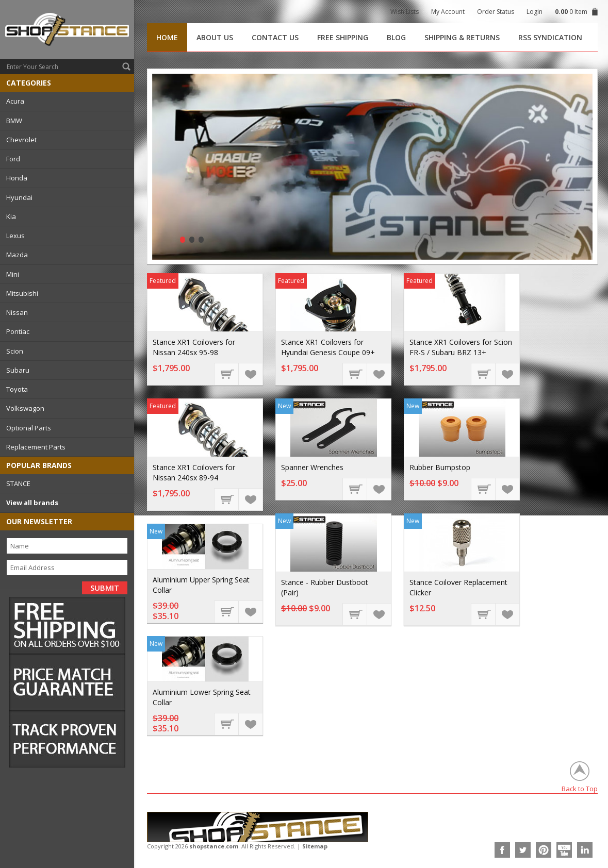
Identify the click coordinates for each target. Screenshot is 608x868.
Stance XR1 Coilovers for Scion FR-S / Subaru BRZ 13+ (461, 347)
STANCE (18, 483)
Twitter (523, 850)
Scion (15, 351)
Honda (17, 178)
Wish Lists (405, 12)
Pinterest (544, 850)
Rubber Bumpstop (440, 467)
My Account (448, 12)
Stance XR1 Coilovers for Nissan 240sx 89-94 (194, 472)
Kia (11, 216)
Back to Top (580, 788)
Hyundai (19, 197)
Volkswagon (25, 408)
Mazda (17, 255)
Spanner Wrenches (312, 467)
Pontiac (18, 331)
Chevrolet (21, 140)
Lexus (15, 236)
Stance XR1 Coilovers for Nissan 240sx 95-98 (194, 347)
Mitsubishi (22, 293)
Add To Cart (355, 489)
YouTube (564, 850)
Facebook (502, 850)
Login (535, 12)
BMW (14, 121)
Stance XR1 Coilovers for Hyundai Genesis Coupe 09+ (328, 347)
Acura (15, 101)
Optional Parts (29, 428)
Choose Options (227, 374)
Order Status (496, 12)
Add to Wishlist (250, 374)
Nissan (17, 312)
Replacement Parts (36, 447)
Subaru (18, 370)
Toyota (17, 389)
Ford (13, 159)
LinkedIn (585, 850)
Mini (13, 274)
